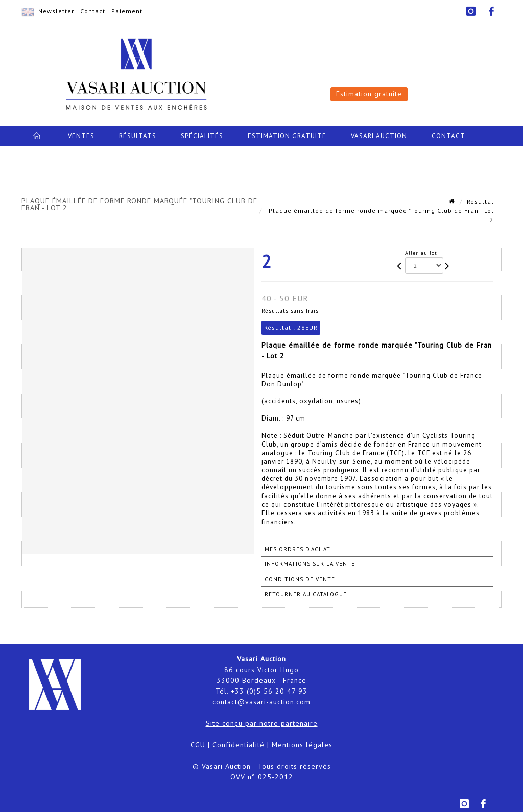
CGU (198, 745)
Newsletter (56, 11)
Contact (93, 11)
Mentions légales (302, 745)
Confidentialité (239, 745)
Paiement (127, 11)
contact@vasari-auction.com (261, 702)
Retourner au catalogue (306, 594)
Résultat (480, 201)
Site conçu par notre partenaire (262, 723)
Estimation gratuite (369, 94)
